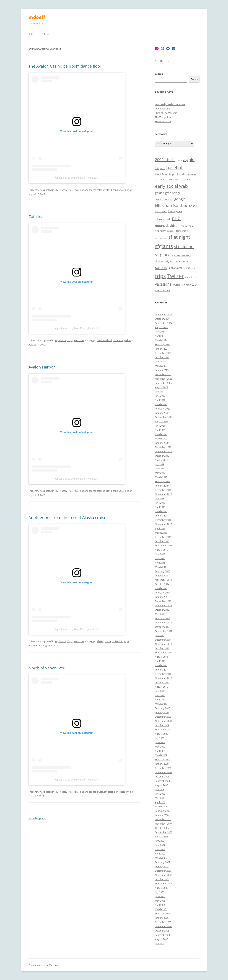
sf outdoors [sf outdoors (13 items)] (184, 247)
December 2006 (163, 871)
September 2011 (164, 653)
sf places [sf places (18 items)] (164, 255)
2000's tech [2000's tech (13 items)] (165, 160)
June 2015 (160, 554)
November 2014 (163, 580)
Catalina (36, 216)
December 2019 (163, 447)
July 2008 (160, 789)
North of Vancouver (46, 668)
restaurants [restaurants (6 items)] (182, 231)
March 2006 (161, 909)
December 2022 (163, 374)
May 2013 (160, 614)
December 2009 (163, 717)
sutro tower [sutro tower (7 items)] (175, 268)
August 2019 (161, 460)
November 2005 (163, 926)
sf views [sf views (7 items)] (160, 261)
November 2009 (163, 721)
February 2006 (163, 914)
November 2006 (163, 875)
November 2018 (163, 494)
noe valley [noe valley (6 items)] (160, 231)
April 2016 (160, 528)
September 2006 (164, 884)
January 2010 (162, 712)
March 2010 (161, 704)
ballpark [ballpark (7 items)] (160, 168)
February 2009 (163, 759)
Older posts (37, 818)
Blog (31, 34)
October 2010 (162, 682)
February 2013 (163, 618)
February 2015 (163, 571)
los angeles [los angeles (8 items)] (175, 211)
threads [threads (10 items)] (189, 268)
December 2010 (163, 674)
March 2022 (161, 404)
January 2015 (162, 575)
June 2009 (160, 742)
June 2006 (160, 896)
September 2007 (164, 832)
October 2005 (162, 931)
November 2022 (163, 379)
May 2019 (160, 473)
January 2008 (162, 815)
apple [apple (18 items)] (189, 159)
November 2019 (163, 451)
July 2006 (160, 892)
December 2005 (163, 922)
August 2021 (161, 421)
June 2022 (160, 396)
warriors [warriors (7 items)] (178, 285)
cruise (108, 641)
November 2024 (163, 314)
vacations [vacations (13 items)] (163, 284)
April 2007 (160, 854)
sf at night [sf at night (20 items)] (179, 237)
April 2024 (160, 336)
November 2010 (163, 678)
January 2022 (162, 413)
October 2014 (162, 584)
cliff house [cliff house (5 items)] (160, 179)
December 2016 (163, 520)
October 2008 (162, 777)
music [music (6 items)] (184, 226)
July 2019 (160, 464)
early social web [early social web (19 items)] (171, 186)
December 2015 (163, 537)
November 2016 (163, 524)
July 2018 (160, 498)
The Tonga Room (164, 117)
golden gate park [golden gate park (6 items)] (164, 200)
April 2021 (160, 430)
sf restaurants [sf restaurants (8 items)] (183, 255)
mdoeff (37, 17)
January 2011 (162, 670)
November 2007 (163, 824)
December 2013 (163, 601)
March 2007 (161, 858)
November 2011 (163, 644)
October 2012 (162, 627)
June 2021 (160, 426)
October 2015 (162, 541)
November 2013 (163, 605)
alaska (100, 641)
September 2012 (164, 631)
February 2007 (163, 862)
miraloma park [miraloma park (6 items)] (163, 219)
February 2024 (163, 344)
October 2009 (162, 725)
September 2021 (164, 417)
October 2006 (162, 879)
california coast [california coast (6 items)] (189, 174)
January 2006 (162, 918)
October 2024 (162, 319)
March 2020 (161, 439)
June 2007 (160, 845)
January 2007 (162, 866)
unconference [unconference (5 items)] (192, 277)
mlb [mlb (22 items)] (176, 218)
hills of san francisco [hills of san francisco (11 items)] (171, 206)
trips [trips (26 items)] (160, 276)
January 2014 (162, 597)
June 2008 (160, 794)
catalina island (104, 190)
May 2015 (160, 558)
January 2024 (162, 349)
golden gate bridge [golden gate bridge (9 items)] (168, 193)
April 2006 (160, 905)
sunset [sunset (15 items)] (161, 267)
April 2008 (160, 802)
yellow (128, 340)
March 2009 (161, 755)
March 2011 (161, 665)
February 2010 (163, 708)
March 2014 (161, 588)
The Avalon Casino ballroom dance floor (65, 66)
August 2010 (161, 687)
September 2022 (164, 383)
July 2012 (160, 635)
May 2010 (160, 695)
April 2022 (160, 400)
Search (159, 74)
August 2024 (161, 327)
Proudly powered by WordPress (44, 965)
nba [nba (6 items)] (191, 226)
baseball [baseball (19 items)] (175, 167)
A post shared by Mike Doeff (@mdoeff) (77, 178)
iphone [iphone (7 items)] (193, 206)
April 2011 (160, 661)
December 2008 (163, 768)
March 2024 (161, 340)
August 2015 (161, 550)
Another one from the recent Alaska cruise (67, 517)
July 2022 (160, 392)
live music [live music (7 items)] (161, 211)
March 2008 (161, 807)
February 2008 (163, 811)
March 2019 (161, 477)
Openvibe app (162, 109)
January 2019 (162, 486)
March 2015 (161, 567)
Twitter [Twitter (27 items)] (176, 276)
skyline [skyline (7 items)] (170, 261)
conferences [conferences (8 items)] (182, 179)
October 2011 (162, 648)
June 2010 (160, 691)
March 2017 (161, 511)
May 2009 (160, 747)
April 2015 (160, 563)
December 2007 (163, 819)
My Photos (60, 190)
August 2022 (161, 387)
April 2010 (160, 700)
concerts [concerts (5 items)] (170, 179)
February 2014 (163, 593)
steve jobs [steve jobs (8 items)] (182, 261)
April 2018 (160, 507)
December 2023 (163, 353)
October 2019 (162, 456)
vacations (124, 190)
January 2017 (162, 516)
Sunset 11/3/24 (163, 121)
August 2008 (161, 785)
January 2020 (162, 443)
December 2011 (163, 640)
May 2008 (160, 798)
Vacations (79, 190)
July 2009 (160, 738)
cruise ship (117, 641)
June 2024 (160, 332)
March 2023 (161, 366)
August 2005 (161, 939)
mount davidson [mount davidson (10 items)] (167, 226)
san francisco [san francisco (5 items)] (161, 238)
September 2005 (164, 935)
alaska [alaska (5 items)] (179, 160)
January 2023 (162, 370)
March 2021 (161, 434)
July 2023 (160, 362)
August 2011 (161, 657)
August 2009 (161, 734)
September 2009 (164, 730)
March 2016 (161, 533)
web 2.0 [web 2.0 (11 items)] (190, 284)
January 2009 (162, 764)
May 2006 (160, 901)
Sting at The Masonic (166, 113)
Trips (70, 190)
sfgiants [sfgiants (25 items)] (164, 246)
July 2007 (160, 841)
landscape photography (117, 792)
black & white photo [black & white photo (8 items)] (167, 174)
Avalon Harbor (42, 367)
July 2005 (160, 943)
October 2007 (162, 828)
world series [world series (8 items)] (162, 290)
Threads (164, 61)
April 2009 (160, 751)
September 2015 (164, 546)
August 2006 (161, 888)
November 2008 (163, 772)
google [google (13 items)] (180, 199)
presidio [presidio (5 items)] (171, 231)
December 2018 (163, 490)
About (46, 34)
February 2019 (163, 481)
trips (115, 190)
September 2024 (164, 323)
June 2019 (160, 469)
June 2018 (160, 503)
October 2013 (162, 610)
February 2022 (163, 409)
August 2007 (161, 836)
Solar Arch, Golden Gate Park (170, 104)
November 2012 (163, 623)
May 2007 (160, 849)
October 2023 (162, 357)
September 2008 (164, 781)
